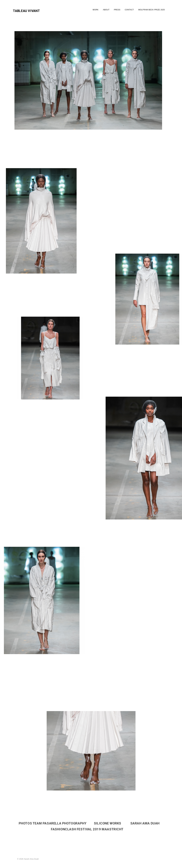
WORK (96, 10)
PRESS (117, 10)
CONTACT (129, 10)
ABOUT (106, 10)
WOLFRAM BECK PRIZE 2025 (152, 10)
